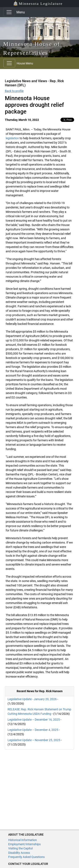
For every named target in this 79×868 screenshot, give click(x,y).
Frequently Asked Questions (26, 857)
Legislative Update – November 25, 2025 (34, 740)
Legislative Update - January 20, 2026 (32, 699)
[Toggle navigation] (9, 12)
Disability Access (19, 853)
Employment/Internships (24, 844)
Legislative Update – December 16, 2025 (34, 720)
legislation (12, 138)
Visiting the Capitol (20, 848)
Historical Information (23, 840)
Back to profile (14, 91)
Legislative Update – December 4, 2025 (33, 730)
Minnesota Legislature (38, 3)
